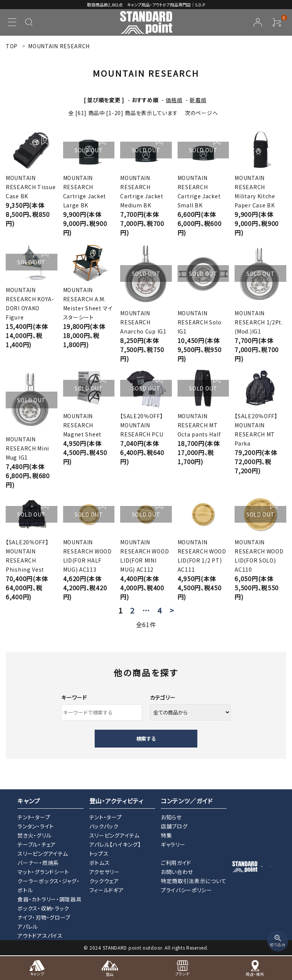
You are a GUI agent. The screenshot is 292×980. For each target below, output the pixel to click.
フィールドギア (107, 890)
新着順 (198, 100)
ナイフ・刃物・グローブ (44, 917)
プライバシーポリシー (186, 890)
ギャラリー (173, 844)
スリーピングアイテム (43, 854)
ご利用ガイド (176, 863)
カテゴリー (163, 697)
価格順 (174, 100)
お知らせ (171, 817)
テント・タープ (34, 817)
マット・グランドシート (43, 872)
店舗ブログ (174, 826)
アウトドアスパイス (40, 936)
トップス (99, 854)
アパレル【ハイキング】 (115, 844)
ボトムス (100, 863)
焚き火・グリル (34, 835)
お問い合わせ (177, 872)
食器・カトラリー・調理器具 (49, 899)
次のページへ (201, 113)
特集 (166, 835)
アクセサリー (105, 872)
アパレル (28, 926)
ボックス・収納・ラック (43, 908)
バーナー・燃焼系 (38, 863)
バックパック (104, 826)
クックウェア (104, 881)
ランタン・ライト (36, 826)
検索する (146, 739)
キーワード (74, 697)
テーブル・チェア (37, 844)
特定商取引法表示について (194, 881)
